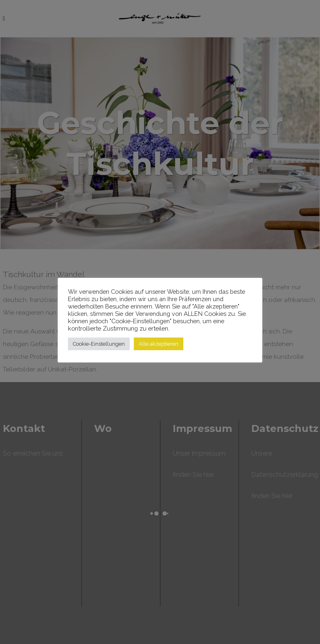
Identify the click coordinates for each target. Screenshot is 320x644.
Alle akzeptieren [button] (159, 344)
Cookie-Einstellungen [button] (99, 344)
